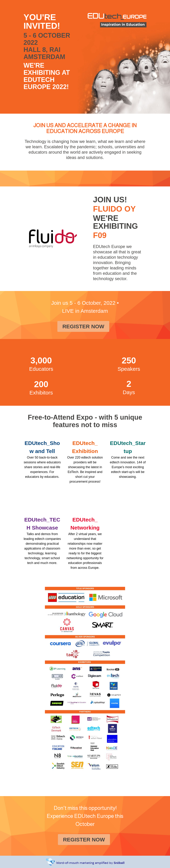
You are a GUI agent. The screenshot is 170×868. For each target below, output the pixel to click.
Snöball (119, 863)
